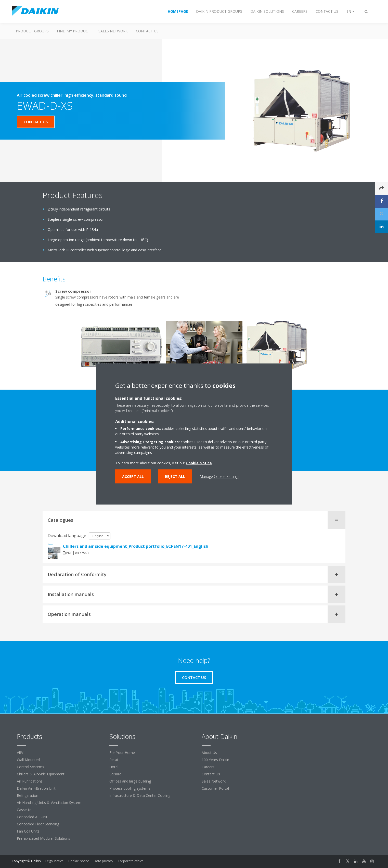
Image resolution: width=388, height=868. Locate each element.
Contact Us (211, 774)
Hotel (114, 767)
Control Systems (30, 767)
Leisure (115, 774)
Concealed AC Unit (32, 817)
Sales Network (113, 31)
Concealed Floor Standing (38, 824)
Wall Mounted (28, 760)
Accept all (133, 476)
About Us (209, 753)
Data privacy (104, 861)
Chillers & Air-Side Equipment (41, 774)
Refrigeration (28, 795)
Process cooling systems (130, 788)
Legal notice (55, 861)
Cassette (24, 810)
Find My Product (74, 31)
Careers (208, 767)
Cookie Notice (199, 463)
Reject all (175, 476)
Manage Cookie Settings (220, 476)
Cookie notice (79, 861)
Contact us (147, 31)
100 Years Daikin (215, 760)
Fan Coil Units (28, 831)
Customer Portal (215, 788)
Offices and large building (130, 781)
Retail (114, 760)
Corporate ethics (131, 861)
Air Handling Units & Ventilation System (49, 803)
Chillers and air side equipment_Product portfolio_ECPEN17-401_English (136, 546)
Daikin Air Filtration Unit (36, 788)
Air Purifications (30, 781)
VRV (20, 753)
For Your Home (122, 753)
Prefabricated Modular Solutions (43, 838)
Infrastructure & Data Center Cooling (140, 795)
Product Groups (32, 31)
